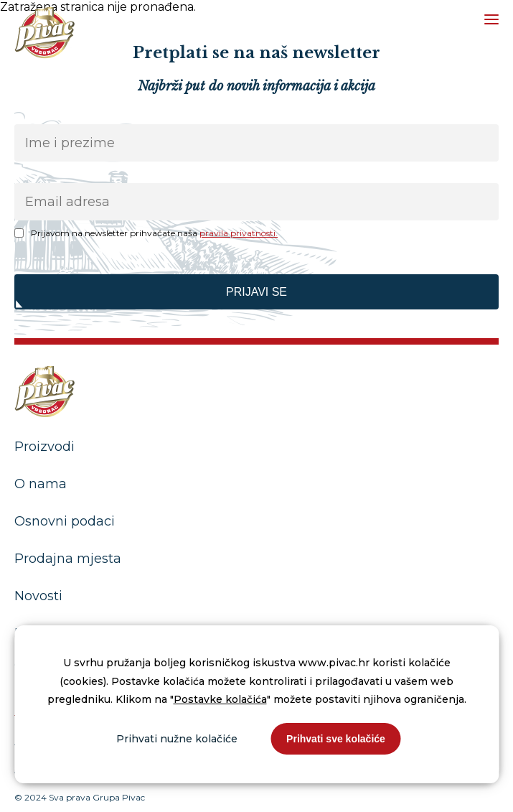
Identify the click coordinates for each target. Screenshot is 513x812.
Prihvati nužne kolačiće (177, 739)
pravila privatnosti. (239, 233)
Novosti (38, 596)
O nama (41, 484)
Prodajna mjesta (68, 559)
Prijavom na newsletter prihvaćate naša (154, 233)
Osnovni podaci (65, 521)
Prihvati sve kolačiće (336, 739)
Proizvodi (44, 447)
